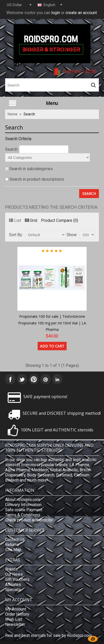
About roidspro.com (23, 500)
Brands (11, 569)
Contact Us (15, 539)
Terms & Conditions (23, 515)
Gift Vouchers (17, 579)
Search (29, 114)
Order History (17, 614)
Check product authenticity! (29, 520)
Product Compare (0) (60, 220)
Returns (12, 545)
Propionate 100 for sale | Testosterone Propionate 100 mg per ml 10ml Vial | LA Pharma (52, 323)
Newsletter (15, 624)
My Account (16, 609)
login (56, 13)
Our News (14, 574)
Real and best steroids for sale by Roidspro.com (49, 635)
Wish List (14, 619)
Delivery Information (23, 505)
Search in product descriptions (37, 179)
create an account (81, 13)
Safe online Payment (24, 510)
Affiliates (13, 585)
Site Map (13, 550)
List (15, 220)
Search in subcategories (31, 169)
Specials (13, 590)
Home (13, 114)
